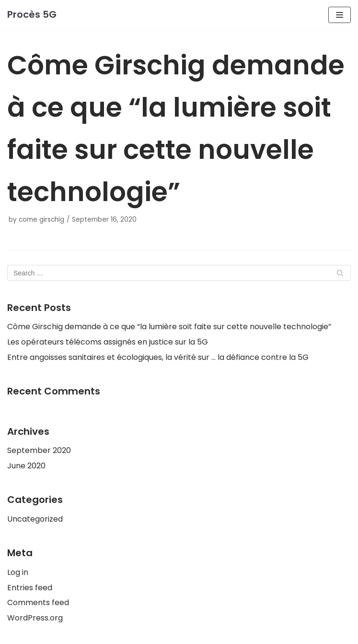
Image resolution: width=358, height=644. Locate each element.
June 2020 (26, 466)
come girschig (41, 220)
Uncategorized (35, 519)
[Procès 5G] (32, 15)
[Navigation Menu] (340, 15)
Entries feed (30, 588)
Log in (18, 572)
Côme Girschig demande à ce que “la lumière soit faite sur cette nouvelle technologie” (169, 327)
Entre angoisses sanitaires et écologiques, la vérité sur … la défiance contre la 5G (158, 357)
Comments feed (38, 602)
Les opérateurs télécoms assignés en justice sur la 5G (108, 342)
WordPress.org (35, 618)
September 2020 (39, 450)
